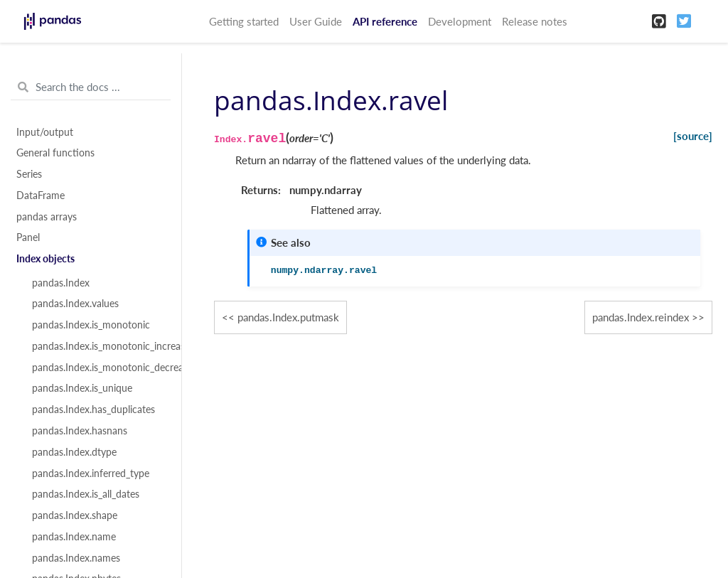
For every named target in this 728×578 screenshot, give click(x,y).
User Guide (316, 21)
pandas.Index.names (76, 558)
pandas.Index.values (75, 304)
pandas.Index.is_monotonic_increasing (99, 346)
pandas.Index (61, 283)
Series (29, 174)
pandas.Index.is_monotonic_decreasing (99, 368)
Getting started (244, 21)
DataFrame (41, 196)
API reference (385, 21)
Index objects (45, 259)
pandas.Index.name (74, 537)
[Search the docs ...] (91, 87)
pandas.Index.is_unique (82, 388)
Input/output (45, 132)
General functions (55, 153)
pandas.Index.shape (75, 515)
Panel (28, 237)
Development (460, 21)
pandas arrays (47, 217)
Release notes (535, 21)
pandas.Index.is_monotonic (91, 325)
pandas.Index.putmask (288, 317)
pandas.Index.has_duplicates (93, 410)
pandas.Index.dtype (74, 452)
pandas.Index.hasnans (80, 431)
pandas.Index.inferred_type (91, 473)
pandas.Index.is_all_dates (86, 494)
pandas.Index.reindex (641, 317)
